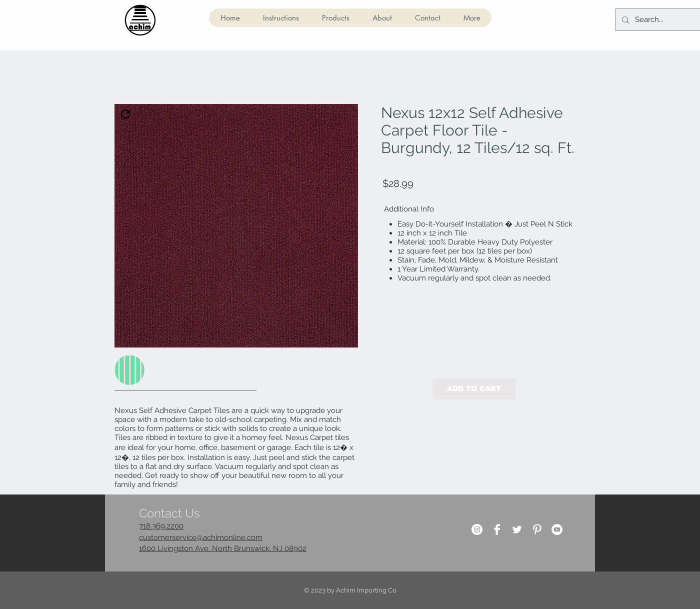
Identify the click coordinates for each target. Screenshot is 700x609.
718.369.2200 (161, 526)
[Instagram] (477, 529)
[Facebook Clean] (497, 529)
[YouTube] (557, 529)
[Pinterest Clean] (537, 529)
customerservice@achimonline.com (201, 537)
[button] (335, 18)
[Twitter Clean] (517, 529)
